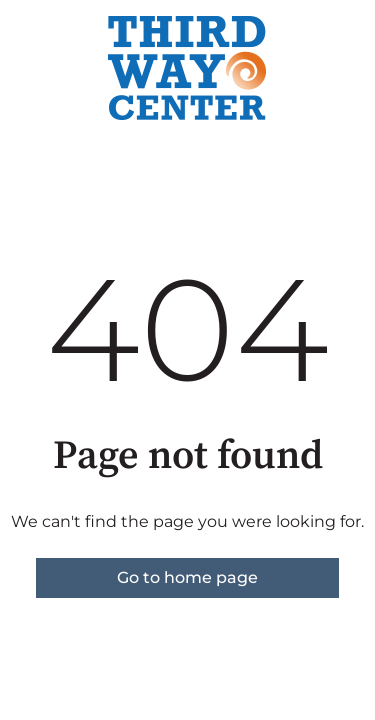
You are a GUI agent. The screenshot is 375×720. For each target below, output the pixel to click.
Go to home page (187, 577)
